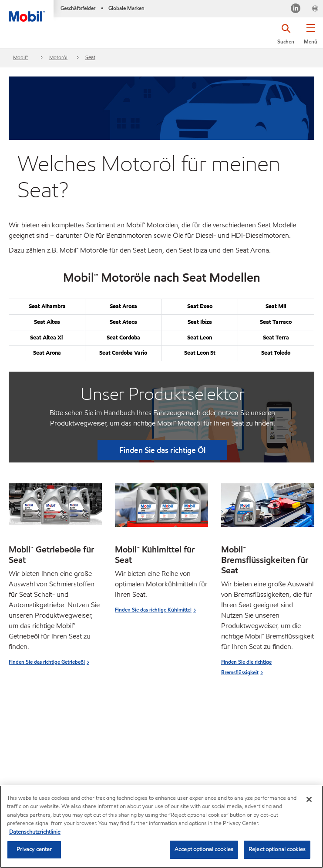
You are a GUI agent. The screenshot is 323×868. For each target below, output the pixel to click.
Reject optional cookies (277, 849)
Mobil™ (20, 57)
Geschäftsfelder (78, 8)
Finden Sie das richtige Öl (162, 450)
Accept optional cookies (204, 849)
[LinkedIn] (296, 10)
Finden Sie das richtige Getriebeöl (47, 662)
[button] (311, 37)
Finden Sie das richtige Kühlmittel (153, 610)
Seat (90, 57)
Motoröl (58, 57)
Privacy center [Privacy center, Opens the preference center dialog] (34, 849)
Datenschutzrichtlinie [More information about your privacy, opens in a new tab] (35, 832)
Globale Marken (126, 8)
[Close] (309, 799)
